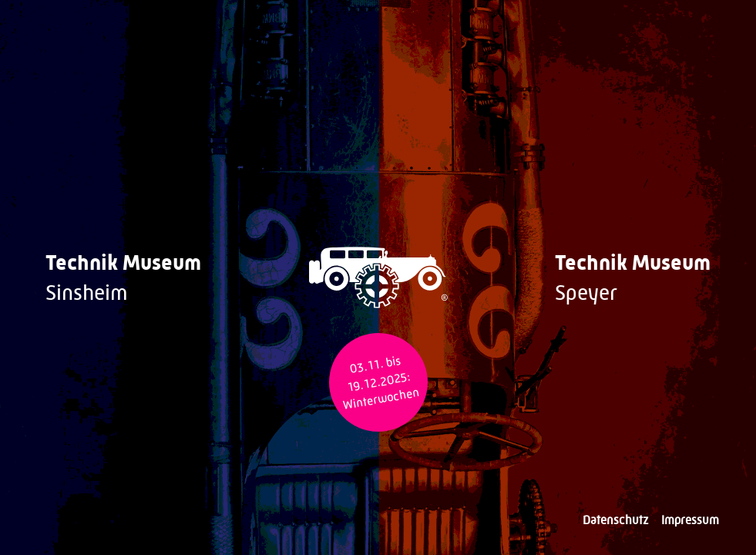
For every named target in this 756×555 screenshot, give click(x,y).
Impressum (690, 520)
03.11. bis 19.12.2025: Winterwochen (381, 383)
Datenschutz (616, 520)
